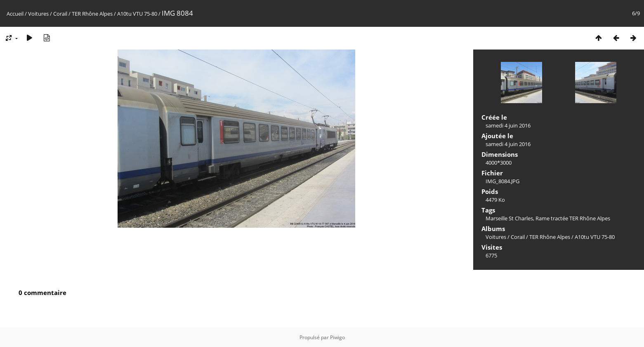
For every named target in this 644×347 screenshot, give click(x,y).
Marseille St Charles (509, 218)
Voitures (38, 14)
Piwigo (337, 337)
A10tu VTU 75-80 (137, 14)
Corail (60, 14)
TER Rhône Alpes (92, 14)
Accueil (15, 14)
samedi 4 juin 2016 (508, 125)
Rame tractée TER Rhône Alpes (573, 218)
